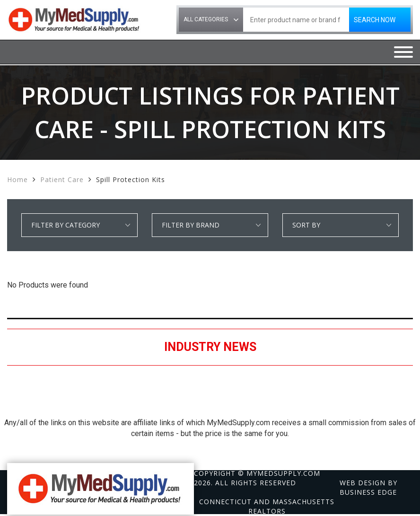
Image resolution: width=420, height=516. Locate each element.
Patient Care (62, 179)
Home (17, 179)
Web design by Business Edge (368, 487)
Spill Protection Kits (131, 179)
